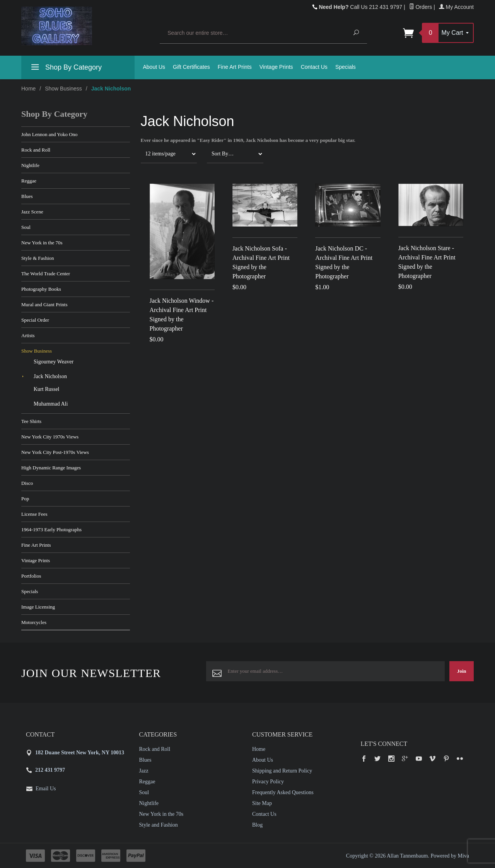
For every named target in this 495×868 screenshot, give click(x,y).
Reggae (29, 181)
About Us (154, 67)
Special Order (35, 320)
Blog (257, 825)
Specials (346, 67)
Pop (25, 499)
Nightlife (30, 165)
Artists (28, 335)
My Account (456, 7)
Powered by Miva (450, 856)
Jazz (144, 771)
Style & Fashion (38, 258)
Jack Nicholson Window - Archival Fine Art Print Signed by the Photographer (182, 315)
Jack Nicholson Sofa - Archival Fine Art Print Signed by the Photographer (261, 262)
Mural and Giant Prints (44, 304)
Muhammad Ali (51, 404)
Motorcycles (34, 622)
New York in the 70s (42, 243)
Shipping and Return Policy (282, 771)
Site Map (262, 803)
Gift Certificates (191, 67)
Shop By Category (65, 68)
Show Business (63, 89)
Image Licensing (38, 607)
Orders (421, 7)
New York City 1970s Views (50, 437)
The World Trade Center (46, 274)
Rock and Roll (36, 150)
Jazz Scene (32, 212)
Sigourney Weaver (54, 362)
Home (28, 89)
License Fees (34, 514)
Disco (27, 483)
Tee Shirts (31, 421)
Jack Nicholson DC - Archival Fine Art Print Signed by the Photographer (344, 262)
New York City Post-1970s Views (55, 452)
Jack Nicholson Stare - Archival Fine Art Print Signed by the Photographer (427, 262)
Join (462, 671)
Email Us (46, 789)
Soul (26, 227)
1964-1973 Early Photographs (51, 529)
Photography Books (41, 289)
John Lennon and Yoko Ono (49, 134)
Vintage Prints (276, 67)
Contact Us (314, 67)
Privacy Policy (268, 782)
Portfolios (31, 576)
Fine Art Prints (235, 67)
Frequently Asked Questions (283, 792)
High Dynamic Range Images (51, 468)
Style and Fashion (159, 825)
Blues (27, 196)
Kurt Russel (47, 389)
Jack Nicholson (50, 376)
